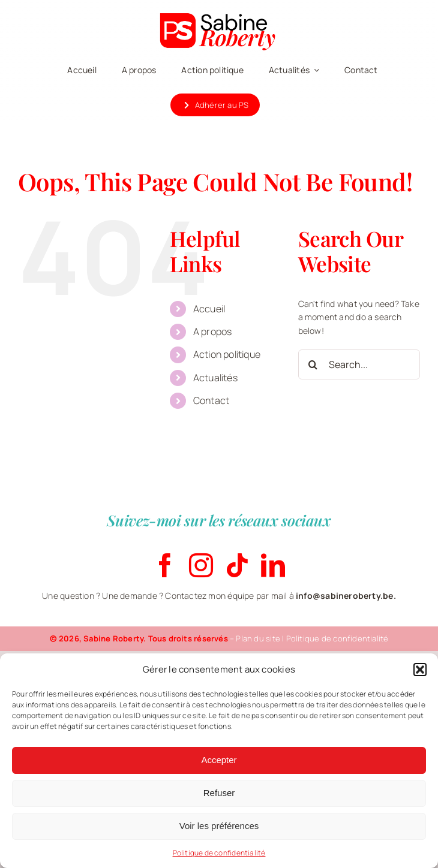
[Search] (313, 364)
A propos (213, 331)
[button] (420, 670)
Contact (211, 400)
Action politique (227, 354)
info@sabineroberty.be (344, 596)
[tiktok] (237, 565)
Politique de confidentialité (219, 853)
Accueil (209, 309)
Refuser (219, 793)
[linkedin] (273, 565)
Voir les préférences (219, 826)
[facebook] (165, 565)
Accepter (219, 760)
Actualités (215, 378)
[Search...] (359, 364)
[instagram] (201, 565)
